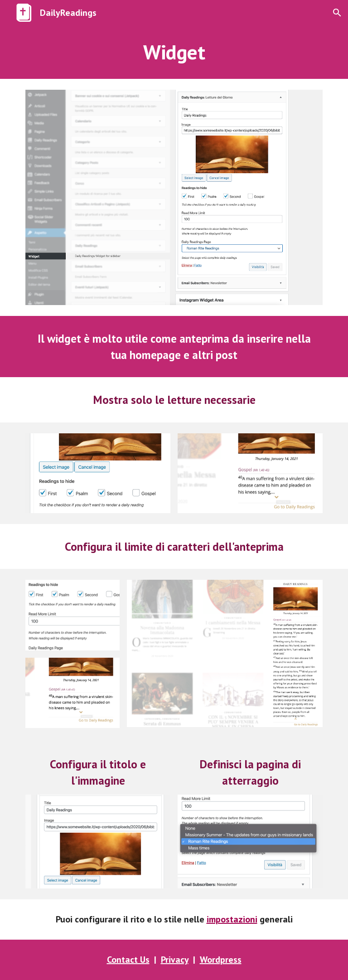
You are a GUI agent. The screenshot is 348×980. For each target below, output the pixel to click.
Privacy (175, 960)
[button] (337, 13)
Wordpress (221, 960)
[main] (174, 52)
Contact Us (128, 960)
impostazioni (232, 919)
